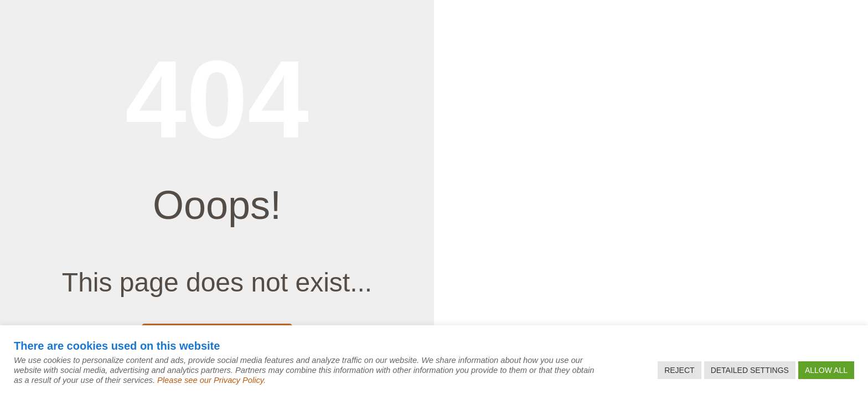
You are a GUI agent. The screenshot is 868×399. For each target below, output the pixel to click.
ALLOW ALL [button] (826, 370)
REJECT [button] (679, 370)
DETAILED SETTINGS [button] (750, 370)
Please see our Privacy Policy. (211, 380)
